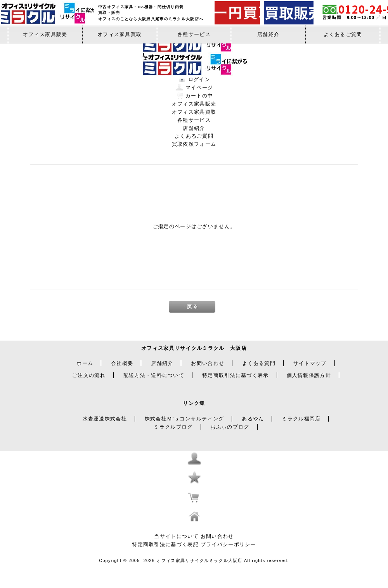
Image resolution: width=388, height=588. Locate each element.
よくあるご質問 (343, 34)
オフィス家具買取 (120, 34)
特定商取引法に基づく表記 (165, 544)
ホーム (85, 363)
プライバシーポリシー (228, 544)
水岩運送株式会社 (105, 419)
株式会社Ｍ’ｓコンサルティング (184, 419)
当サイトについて (176, 536)
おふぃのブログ (230, 427)
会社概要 (122, 363)
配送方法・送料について (154, 375)
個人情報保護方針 (309, 375)
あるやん (253, 419)
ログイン (199, 79)
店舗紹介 (268, 34)
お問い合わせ (208, 363)
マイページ (199, 87)
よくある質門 (259, 363)
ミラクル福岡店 (301, 419)
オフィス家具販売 (45, 34)
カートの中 (199, 96)
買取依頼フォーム (194, 144)
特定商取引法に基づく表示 (236, 375)
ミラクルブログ (173, 427)
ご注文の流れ (89, 375)
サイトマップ (310, 363)
